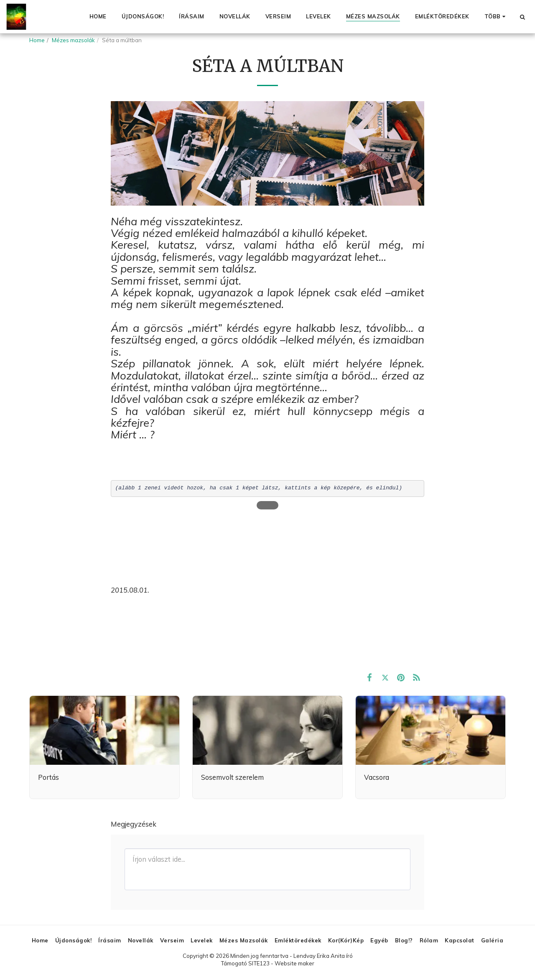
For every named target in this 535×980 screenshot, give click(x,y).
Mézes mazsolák (73, 40)
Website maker (294, 963)
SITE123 (259, 963)
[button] (522, 17)
